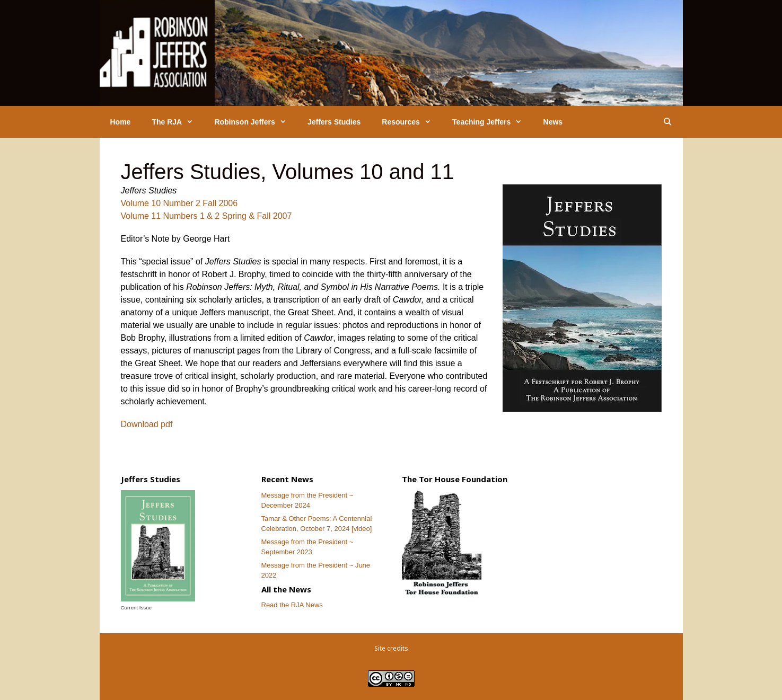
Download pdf (147, 424)
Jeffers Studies (334, 122)
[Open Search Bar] (667, 122)
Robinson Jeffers (256, 122)
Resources (412, 122)
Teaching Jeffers (492, 122)
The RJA (178, 122)
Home (121, 122)
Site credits (391, 648)
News (553, 122)
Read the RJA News (292, 605)
